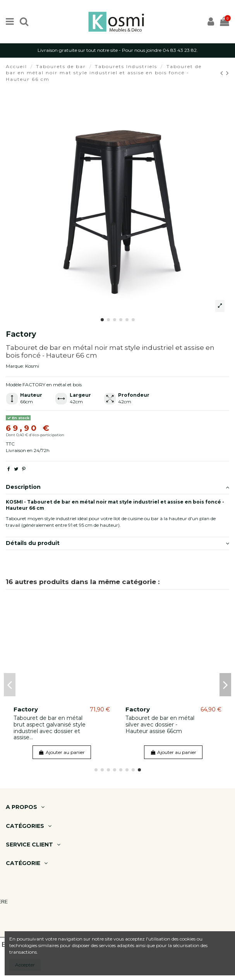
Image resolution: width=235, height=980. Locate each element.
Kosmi (32, 366)
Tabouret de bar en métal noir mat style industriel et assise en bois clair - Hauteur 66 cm (161, 728)
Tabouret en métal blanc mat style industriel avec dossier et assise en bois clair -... (47, 728)
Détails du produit (117, 543)
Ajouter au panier (62, 752)
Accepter (25, 965)
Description (117, 487)
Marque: (15, 366)
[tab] (117, 487)
